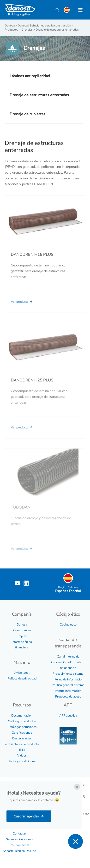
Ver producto (22, 308)
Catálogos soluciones (22, 727)
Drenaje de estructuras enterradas (39, 95)
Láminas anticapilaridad (30, 76)
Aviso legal (22, 673)
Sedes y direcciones (19, 839)
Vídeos (22, 756)
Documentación (22, 716)
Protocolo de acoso (68, 697)
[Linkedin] (26, 583)
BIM (22, 750)
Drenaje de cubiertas (27, 114)
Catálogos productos (22, 721)
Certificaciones (22, 733)
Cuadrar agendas (26, 816)
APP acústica (68, 716)
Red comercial (19, 845)
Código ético (68, 625)
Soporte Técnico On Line (19, 851)
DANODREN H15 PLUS (32, 261)
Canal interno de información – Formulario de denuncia (68, 662)
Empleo (22, 636)
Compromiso (22, 630)
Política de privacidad (22, 679)
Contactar (19, 834)
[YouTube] (18, 583)
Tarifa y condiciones (22, 761)
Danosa (22, 625)
